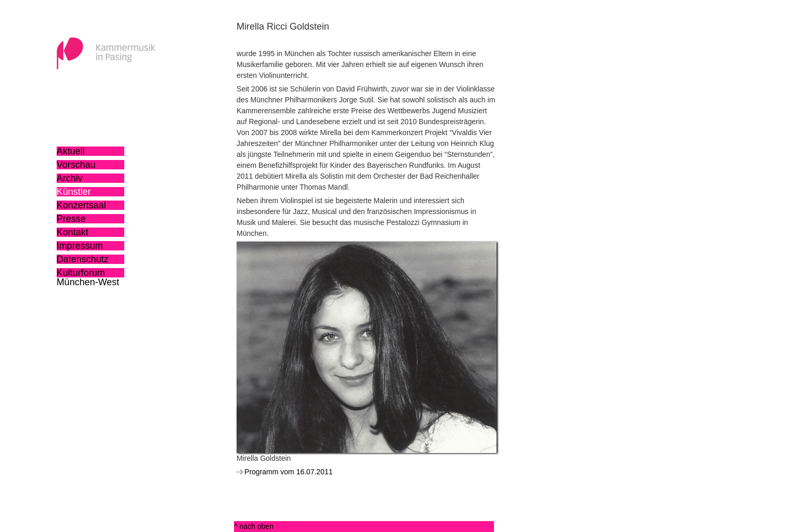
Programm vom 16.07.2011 (289, 472)
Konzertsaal (81, 205)
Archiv (70, 178)
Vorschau (76, 165)
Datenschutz (83, 259)
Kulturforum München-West (88, 273)
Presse (71, 219)
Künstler (74, 192)
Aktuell (71, 151)
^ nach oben (254, 526)
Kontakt (73, 232)
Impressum (80, 246)
